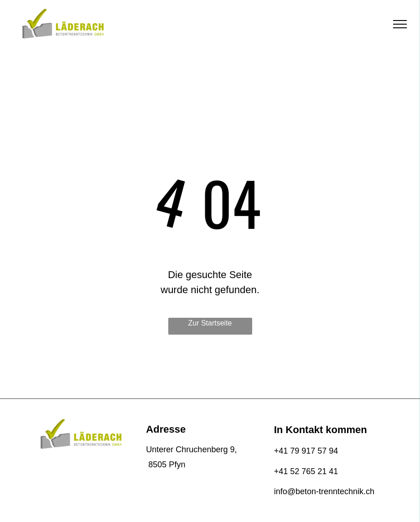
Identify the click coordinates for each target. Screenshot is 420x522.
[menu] (400, 24)
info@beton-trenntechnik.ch (324, 491)
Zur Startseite (210, 323)
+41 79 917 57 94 (306, 451)
